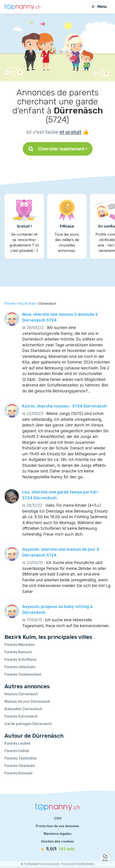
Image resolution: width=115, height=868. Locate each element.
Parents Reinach (18, 652)
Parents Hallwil (17, 751)
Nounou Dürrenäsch (21, 694)
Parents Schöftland (20, 659)
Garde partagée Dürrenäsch (28, 724)
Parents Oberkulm (20, 766)
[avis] (58, 849)
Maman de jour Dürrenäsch (27, 701)
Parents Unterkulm (20, 667)
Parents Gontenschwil (23, 674)
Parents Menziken (20, 645)
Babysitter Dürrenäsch (23, 709)
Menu (99, 7)
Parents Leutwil (17, 743)
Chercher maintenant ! (58, 149)
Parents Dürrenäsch (21, 716)
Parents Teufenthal (20, 758)
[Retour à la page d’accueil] (23, 7)
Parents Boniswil (18, 773)
